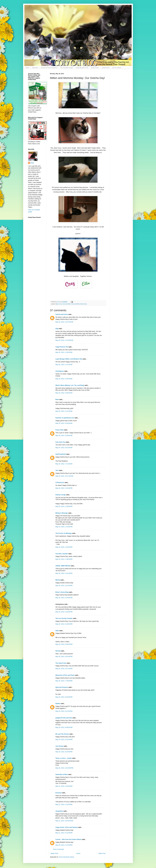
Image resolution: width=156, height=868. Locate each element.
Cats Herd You (60, 442)
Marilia (58, 580)
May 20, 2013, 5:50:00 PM (64, 644)
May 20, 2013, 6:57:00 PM (64, 669)
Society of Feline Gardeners (49, 68)
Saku (57, 631)
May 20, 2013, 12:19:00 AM (64, 340)
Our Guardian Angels (67, 68)
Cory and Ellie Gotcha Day (79, 304)
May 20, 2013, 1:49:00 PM (64, 559)
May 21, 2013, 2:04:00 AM (64, 786)
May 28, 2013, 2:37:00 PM (64, 845)
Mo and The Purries (62, 734)
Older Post (102, 853)
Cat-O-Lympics (117, 68)
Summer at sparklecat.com (65, 418)
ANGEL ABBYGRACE (63, 566)
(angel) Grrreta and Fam (64, 718)
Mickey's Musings (62, 513)
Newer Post (54, 853)
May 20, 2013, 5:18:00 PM (64, 624)
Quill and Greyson (62, 687)
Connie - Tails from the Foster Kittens (68, 839)
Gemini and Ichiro (62, 314)
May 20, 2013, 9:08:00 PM (64, 727)
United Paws (106, 68)
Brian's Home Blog (62, 592)
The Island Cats (61, 663)
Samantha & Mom (62, 774)
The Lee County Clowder (64, 618)
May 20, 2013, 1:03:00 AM (64, 352)
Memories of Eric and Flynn (65, 675)
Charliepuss (60, 371)
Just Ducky (59, 746)
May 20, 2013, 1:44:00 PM (64, 527)
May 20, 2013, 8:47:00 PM (64, 711)
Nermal (58, 651)
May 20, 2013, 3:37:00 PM (64, 586)
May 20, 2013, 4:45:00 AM (64, 423)
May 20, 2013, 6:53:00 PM (64, 657)
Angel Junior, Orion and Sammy (67, 827)
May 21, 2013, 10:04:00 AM (64, 821)
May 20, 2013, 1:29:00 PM (64, 506)
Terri (57, 470)
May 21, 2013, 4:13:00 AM (64, 805)
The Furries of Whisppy (64, 533)
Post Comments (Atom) (66, 857)
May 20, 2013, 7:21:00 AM (64, 464)
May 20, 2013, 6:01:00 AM (64, 448)
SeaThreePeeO (61, 454)
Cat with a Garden (62, 554)
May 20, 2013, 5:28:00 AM (64, 436)
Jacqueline (59, 811)
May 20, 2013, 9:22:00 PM (64, 740)
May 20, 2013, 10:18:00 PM (64, 768)
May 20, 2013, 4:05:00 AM (64, 393)
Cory (32, 163)
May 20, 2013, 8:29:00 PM (64, 697)
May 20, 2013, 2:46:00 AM (64, 379)
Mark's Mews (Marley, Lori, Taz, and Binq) (70, 385)
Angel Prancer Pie (62, 347)
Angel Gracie (95, 68)
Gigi (57, 329)
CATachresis (60, 483)
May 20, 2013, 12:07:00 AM (64, 322)
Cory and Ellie (66, 304)
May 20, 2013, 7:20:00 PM (64, 681)
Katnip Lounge (61, 495)
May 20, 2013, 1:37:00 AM (64, 365)
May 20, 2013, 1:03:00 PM (64, 488)
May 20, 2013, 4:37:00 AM (64, 411)
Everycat (58, 793)
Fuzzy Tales (59, 430)
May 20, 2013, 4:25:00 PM (64, 598)
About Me (35, 68)
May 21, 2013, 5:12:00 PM (64, 833)
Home (27, 68)
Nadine (58, 704)
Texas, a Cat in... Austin (64, 758)
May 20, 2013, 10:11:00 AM (64, 476)
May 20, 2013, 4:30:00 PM (64, 612)
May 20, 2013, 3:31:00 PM (64, 573)
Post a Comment (58, 849)
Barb (57, 400)
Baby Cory (59, 304)
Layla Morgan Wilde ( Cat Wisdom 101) (69, 359)
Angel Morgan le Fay (82, 68)
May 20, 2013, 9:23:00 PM (64, 752)
